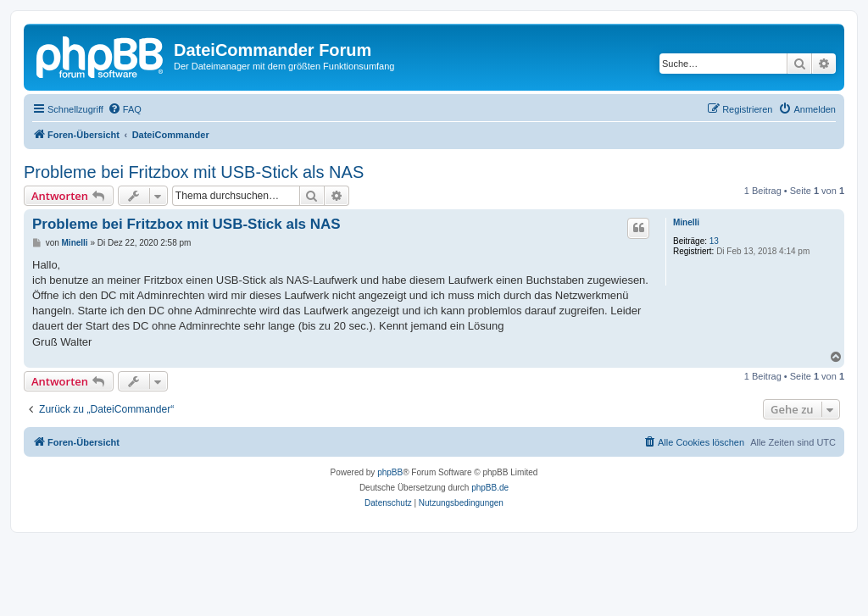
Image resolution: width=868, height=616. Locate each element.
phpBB (390, 472)
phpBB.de (490, 488)
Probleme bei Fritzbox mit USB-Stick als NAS (194, 172)
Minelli (686, 222)
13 (714, 241)
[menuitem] (125, 109)
